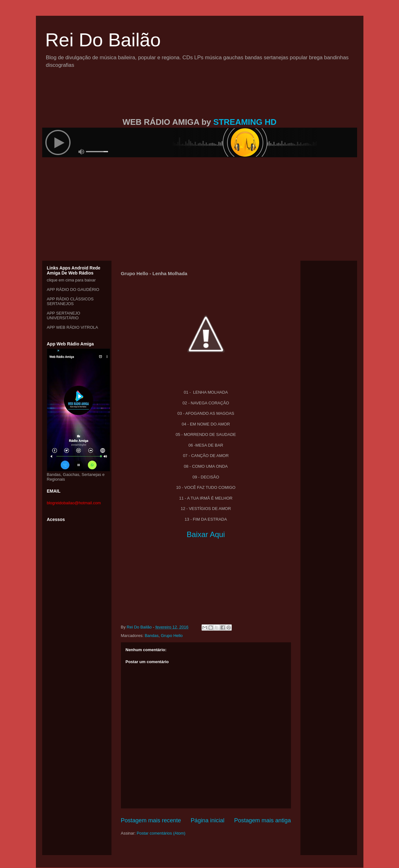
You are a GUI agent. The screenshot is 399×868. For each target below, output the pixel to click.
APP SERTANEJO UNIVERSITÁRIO (64, 315)
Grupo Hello (172, 636)
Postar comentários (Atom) (161, 833)
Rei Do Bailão (103, 40)
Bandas (151, 636)
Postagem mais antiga (263, 820)
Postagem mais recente (151, 820)
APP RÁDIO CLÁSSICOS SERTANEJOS (70, 301)
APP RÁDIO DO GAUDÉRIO (73, 289)
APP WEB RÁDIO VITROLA (73, 327)
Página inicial (207, 820)
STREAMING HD (245, 122)
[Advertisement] (200, 100)
